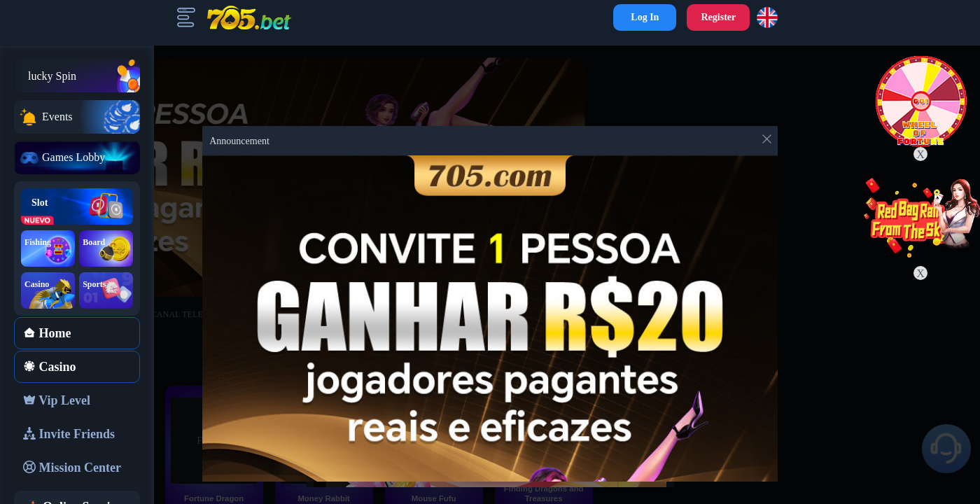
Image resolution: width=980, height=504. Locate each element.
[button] (770, 17)
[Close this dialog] (767, 142)
